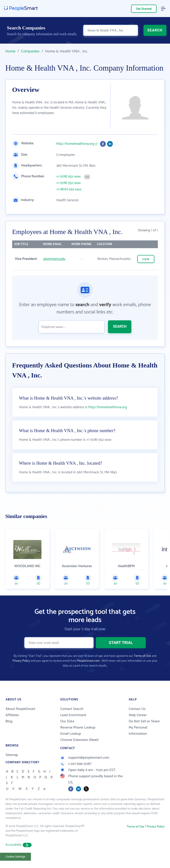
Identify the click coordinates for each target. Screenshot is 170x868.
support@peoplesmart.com (85, 758)
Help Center (138, 715)
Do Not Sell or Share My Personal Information (144, 728)
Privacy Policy (21, 661)
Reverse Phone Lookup (78, 728)
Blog (9, 721)
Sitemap (12, 755)
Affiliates (12, 715)
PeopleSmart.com (88, 661)
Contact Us (137, 709)
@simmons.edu (54, 259)
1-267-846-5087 (76, 764)
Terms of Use (142, 656)
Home (10, 51)
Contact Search (72, 709)
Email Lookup (71, 734)
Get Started (144, 9)
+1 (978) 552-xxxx (68, 177)
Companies (30, 51)
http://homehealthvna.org (75, 144)
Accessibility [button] (19, 845)
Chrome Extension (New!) (79, 740)
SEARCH (155, 30)
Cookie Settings (16, 857)
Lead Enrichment (73, 715)
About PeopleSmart (20, 709)
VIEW (146, 259)
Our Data (67, 721)
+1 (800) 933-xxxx (69, 189)
